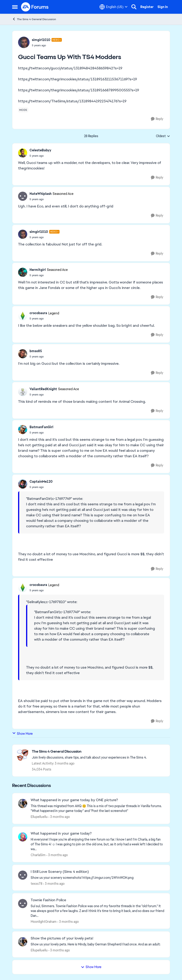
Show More (22, 734)
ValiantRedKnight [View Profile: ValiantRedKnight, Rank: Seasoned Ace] (43, 389)
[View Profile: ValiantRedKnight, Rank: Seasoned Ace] (23, 392)
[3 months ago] (59, 817)
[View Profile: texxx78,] (23, 875)
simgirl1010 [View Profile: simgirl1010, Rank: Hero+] (41, 40)
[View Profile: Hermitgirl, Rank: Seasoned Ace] (23, 272)
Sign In (163, 7)
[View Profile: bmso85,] (23, 354)
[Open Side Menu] (15, 7)
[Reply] (157, 119)
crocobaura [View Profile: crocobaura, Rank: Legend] (38, 313)
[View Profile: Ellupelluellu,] (23, 803)
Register (147, 7)
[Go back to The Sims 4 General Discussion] (89, 752)
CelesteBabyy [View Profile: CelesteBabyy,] (40, 150)
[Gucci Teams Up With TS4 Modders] (40, 156)
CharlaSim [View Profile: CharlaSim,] (38, 855)
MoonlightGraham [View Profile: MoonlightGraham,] (44, 922)
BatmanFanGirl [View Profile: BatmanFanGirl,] (41, 427)
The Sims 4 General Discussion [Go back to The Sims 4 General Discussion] (34, 19)
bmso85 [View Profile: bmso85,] (36, 351)
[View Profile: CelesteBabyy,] (23, 153)
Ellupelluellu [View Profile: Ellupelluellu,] (39, 817)
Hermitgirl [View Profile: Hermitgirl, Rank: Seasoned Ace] (38, 270)
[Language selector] (114, 7)
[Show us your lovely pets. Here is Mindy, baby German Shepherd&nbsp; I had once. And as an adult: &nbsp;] (97, 944)
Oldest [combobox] (163, 136)
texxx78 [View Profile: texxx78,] (37, 883)
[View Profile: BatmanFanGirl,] (23, 430)
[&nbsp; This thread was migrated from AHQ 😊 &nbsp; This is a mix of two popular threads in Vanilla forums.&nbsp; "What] (97, 808)
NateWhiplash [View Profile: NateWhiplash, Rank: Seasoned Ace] (41, 194)
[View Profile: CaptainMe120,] (23, 484)
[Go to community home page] (35, 7)
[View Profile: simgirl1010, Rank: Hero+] (24, 42)
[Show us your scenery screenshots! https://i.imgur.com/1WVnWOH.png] (97, 878)
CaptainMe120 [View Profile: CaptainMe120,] (41, 482)
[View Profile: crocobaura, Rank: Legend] (23, 316)
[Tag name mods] (23, 110)
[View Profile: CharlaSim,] (23, 837)
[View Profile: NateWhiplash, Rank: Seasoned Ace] (23, 196)
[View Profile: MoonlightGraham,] (23, 904)
